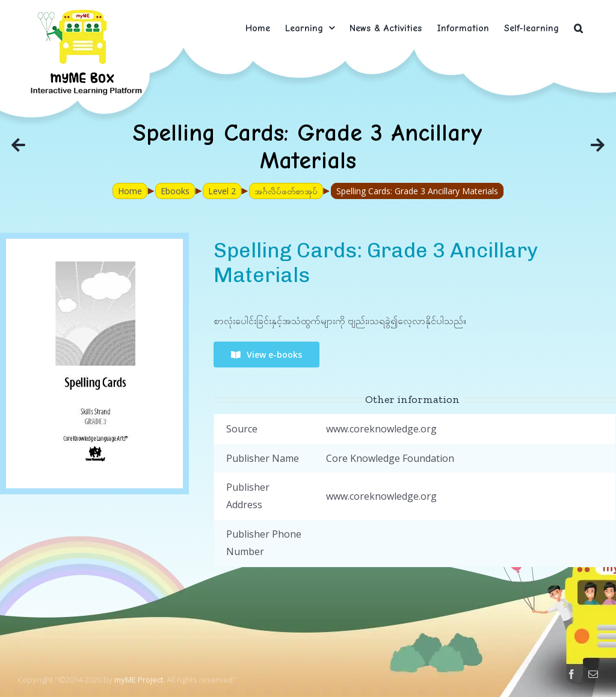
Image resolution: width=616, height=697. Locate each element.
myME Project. (140, 680)
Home (130, 191)
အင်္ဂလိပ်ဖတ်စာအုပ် (286, 191)
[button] (578, 28)
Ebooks (175, 191)
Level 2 (222, 191)
